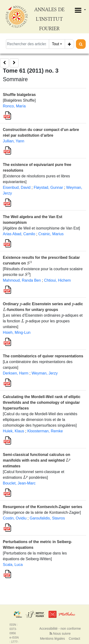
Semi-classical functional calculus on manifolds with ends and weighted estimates (37, 460)
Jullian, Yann (14, 141)
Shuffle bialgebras (19, 95)
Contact (75, 639)
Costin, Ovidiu (15, 518)
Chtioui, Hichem (57, 280)
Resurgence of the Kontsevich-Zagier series (42, 507)
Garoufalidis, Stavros (47, 518)
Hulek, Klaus (14, 431)
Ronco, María (14, 106)
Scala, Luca (13, 565)
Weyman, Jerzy (45, 373)
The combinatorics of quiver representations (43, 356)
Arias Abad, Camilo (19, 234)
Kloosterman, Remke (45, 431)
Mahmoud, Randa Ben (22, 280)
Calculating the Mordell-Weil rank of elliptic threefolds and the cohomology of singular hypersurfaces (42, 402)
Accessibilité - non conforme (60, 629)
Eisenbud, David (17, 187)
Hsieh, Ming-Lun (17, 332)
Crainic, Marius (51, 234)
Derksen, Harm (16, 373)
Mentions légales (52, 639)
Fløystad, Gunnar (48, 187)
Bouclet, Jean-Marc (19, 483)
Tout (56, 44)
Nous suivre (60, 634)
